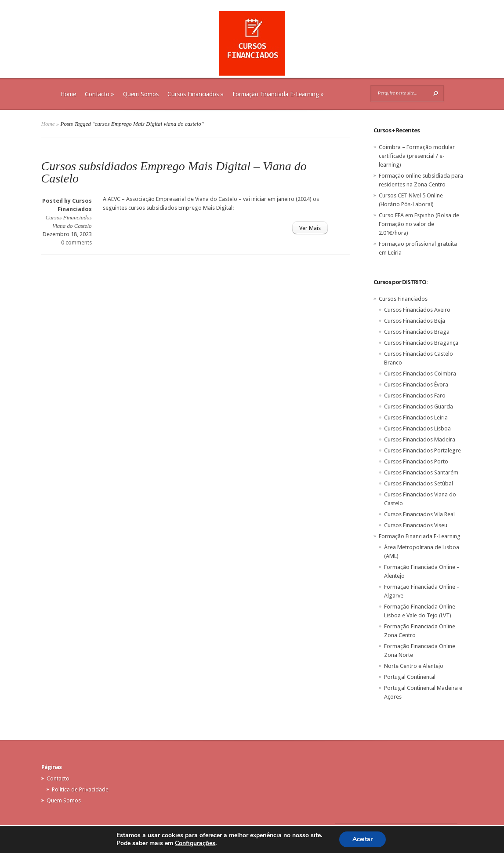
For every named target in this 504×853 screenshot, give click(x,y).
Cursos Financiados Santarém (421, 472)
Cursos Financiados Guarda (419, 406)
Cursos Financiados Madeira (420, 439)
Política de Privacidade (80, 789)
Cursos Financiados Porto (416, 461)
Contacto (100, 94)
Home (68, 94)
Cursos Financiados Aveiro (417, 310)
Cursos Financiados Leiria (416, 417)
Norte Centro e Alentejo (414, 666)
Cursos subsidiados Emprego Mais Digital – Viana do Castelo (174, 172)
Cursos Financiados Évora (416, 385)
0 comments (76, 242)
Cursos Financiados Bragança (421, 343)
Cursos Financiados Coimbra (420, 374)
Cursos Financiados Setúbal (419, 483)
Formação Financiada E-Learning (278, 94)
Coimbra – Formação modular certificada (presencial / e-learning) (417, 156)
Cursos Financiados (196, 94)
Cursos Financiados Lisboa (417, 428)
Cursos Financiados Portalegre (422, 450)
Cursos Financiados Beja (415, 321)
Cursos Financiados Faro (415, 396)
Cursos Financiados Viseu (416, 525)
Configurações (195, 843)
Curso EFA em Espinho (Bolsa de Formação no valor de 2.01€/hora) (419, 224)
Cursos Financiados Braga (417, 332)
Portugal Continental (410, 677)
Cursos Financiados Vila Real (419, 514)
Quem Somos (141, 94)
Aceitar (363, 839)
